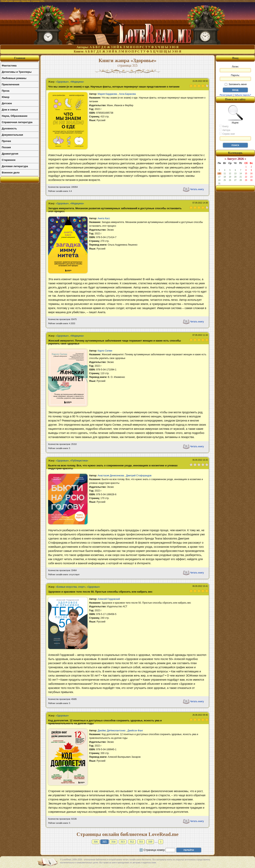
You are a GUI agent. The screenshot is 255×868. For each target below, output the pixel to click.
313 (123, 842)
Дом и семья (10, 110)
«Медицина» (77, 82)
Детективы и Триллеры (17, 72)
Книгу (224, 126)
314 (113, 842)
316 (96, 842)
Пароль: (235, 77)
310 (150, 842)
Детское (7, 103)
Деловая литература (15, 166)
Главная (20, 58)
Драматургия (10, 154)
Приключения (11, 84)
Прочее (6, 141)
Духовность (9, 128)
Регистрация (226, 95)
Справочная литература (17, 122)
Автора (225, 130)
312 (132, 842)
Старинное (9, 160)
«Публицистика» (79, 461)
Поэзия (6, 147)
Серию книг (227, 134)
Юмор (6, 97)
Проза (6, 91)
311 (141, 842)
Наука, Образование (15, 116)
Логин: (235, 69)
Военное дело (11, 173)
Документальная (12, 135)
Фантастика (9, 66)
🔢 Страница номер (152, 850)
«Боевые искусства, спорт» (71, 587)
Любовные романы (14, 78)
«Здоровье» (62, 82)
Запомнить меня (236, 84)
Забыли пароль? (243, 95)
